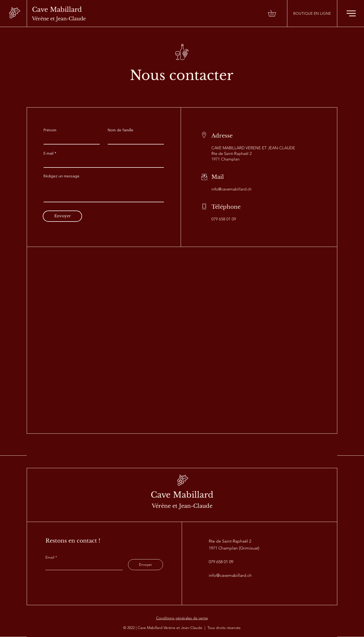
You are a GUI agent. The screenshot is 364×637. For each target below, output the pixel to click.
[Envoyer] (62, 216)
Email (50, 557)
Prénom (50, 130)
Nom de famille (121, 130)
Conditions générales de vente (182, 618)
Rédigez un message (61, 176)
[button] (275, 13)
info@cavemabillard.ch (231, 189)
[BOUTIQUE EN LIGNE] (312, 13)
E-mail (49, 154)
